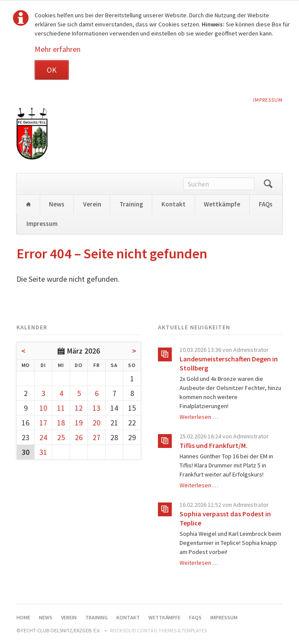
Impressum (268, 100)
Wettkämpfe (222, 204)
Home (28, 204)
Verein (92, 204)
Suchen (268, 184)
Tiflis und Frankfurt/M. (214, 445)
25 (61, 437)
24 (43, 437)
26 (79, 437)
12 (79, 408)
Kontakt (174, 204)
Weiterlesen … (199, 417)
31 (43, 452)
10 (43, 408)
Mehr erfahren (58, 49)
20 (96, 423)
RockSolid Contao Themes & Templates (158, 630)
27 (96, 437)
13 (96, 408)
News (57, 204)
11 (61, 408)
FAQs (266, 204)
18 (61, 423)
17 (43, 423)
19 (79, 423)
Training (131, 204)
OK (52, 70)
